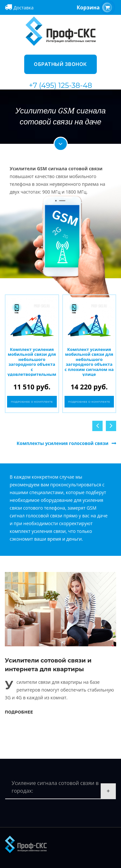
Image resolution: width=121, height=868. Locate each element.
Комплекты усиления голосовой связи (63, 443)
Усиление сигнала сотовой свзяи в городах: (55, 787)
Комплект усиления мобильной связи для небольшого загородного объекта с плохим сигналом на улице (89, 362)
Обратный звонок (60, 64)
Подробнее (19, 712)
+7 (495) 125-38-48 (61, 85)
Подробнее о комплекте (32, 402)
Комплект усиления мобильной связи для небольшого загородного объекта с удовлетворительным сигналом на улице (32, 365)
